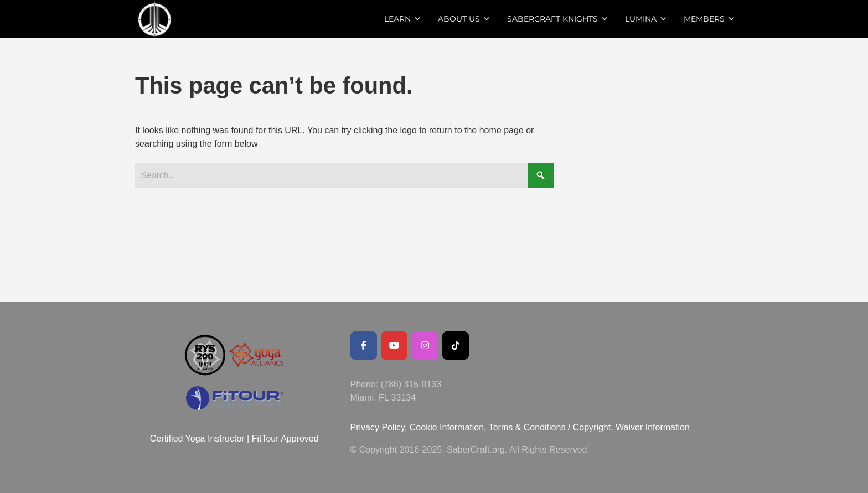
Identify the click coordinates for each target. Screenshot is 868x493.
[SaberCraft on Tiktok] (456, 346)
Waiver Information (653, 427)
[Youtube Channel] (394, 346)
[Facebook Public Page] (364, 346)
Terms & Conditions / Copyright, (551, 427)
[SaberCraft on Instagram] (425, 346)
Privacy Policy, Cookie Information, (420, 427)
